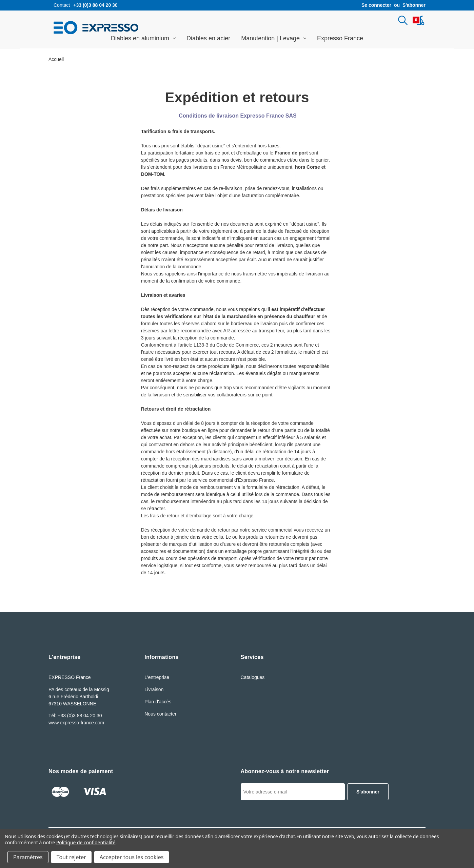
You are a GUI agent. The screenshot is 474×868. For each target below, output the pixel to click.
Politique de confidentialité (86, 842)
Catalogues (253, 677)
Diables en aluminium (143, 38)
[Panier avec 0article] (419, 20)
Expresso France (340, 38)
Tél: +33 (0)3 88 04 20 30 (75, 716)
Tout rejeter (71, 857)
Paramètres (28, 857)
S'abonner (414, 5)
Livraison (154, 689)
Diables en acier (208, 38)
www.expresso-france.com (76, 723)
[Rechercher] (403, 20)
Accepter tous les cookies (132, 857)
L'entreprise (157, 677)
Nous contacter (160, 714)
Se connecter (376, 5)
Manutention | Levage (274, 38)
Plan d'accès (158, 702)
